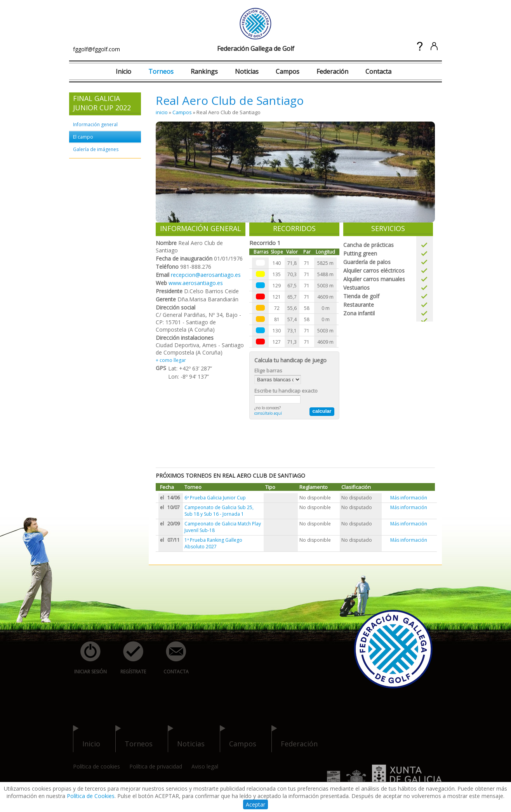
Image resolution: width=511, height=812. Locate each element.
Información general (95, 124)
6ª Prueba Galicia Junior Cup (215, 498)
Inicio (123, 71)
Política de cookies (96, 766)
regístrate (129, 658)
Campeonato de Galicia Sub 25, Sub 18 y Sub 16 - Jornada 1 (219, 511)
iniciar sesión (88, 658)
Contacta (378, 71)
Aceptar (255, 804)
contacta (172, 658)
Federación (332, 71)
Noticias (247, 71)
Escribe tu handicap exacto (286, 391)
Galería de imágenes (96, 149)
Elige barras (268, 370)
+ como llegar (171, 360)
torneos (134, 739)
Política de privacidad (156, 766)
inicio (162, 112)
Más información (409, 498)
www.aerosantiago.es (196, 283)
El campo (83, 137)
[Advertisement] (297, 443)
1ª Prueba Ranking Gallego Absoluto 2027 (213, 543)
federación (295, 739)
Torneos (161, 71)
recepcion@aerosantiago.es (206, 275)
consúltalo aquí (268, 413)
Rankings (204, 71)
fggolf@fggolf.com (96, 49)
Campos (288, 71)
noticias (186, 739)
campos (238, 739)
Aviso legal (205, 766)
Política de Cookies (91, 796)
